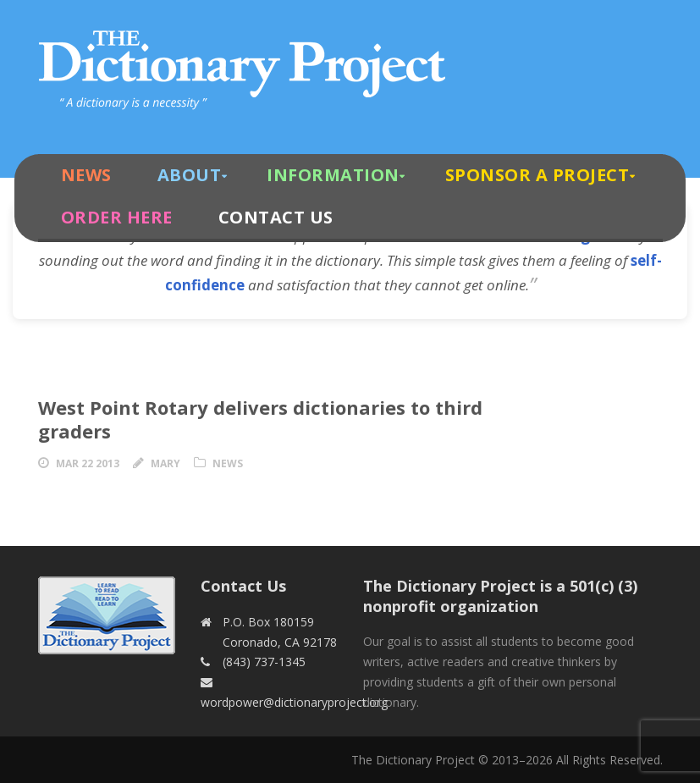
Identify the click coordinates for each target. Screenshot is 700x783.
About (190, 175)
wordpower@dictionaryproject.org (294, 702)
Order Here (117, 217)
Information (333, 175)
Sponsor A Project (537, 175)
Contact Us (276, 217)
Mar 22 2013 (88, 463)
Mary (165, 463)
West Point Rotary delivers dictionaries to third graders (260, 419)
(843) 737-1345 (264, 662)
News (86, 175)
